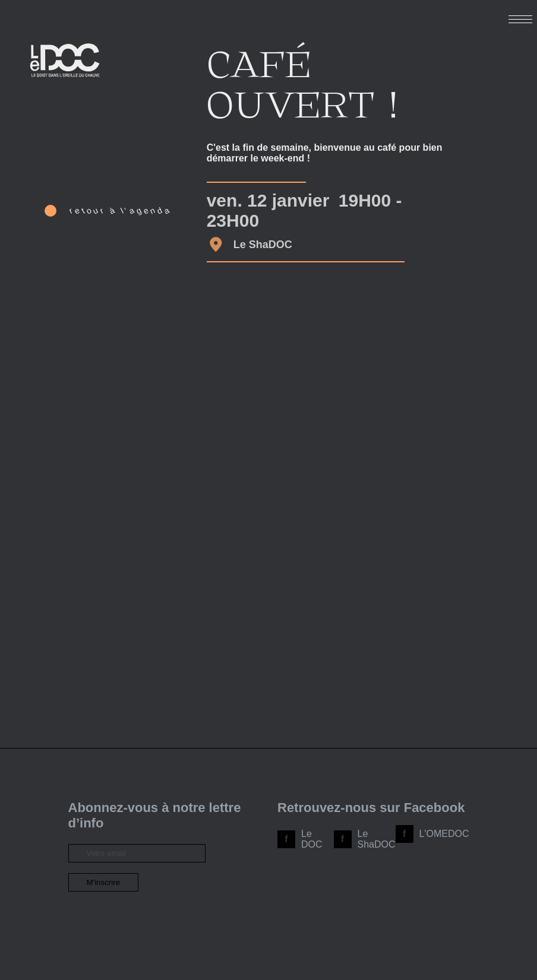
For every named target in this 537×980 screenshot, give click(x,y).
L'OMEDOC (444, 834)
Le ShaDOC (377, 839)
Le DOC (312, 839)
